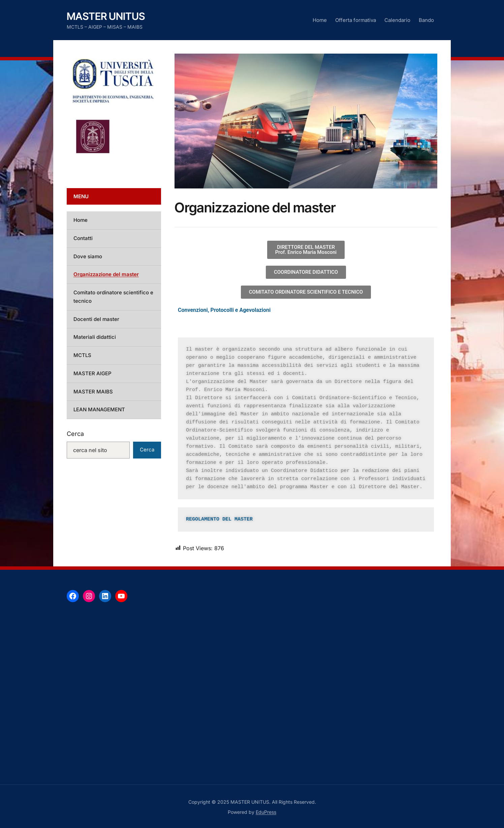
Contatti (83, 238)
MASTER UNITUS (106, 16)
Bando (426, 20)
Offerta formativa (356, 20)
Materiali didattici (95, 337)
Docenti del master (96, 319)
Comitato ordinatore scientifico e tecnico (113, 297)
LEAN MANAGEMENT (99, 409)
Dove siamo (88, 256)
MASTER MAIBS (93, 392)
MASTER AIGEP (92, 373)
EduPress (266, 812)
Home (320, 20)
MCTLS (82, 355)
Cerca (75, 434)
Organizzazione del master (106, 274)
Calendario (397, 20)
